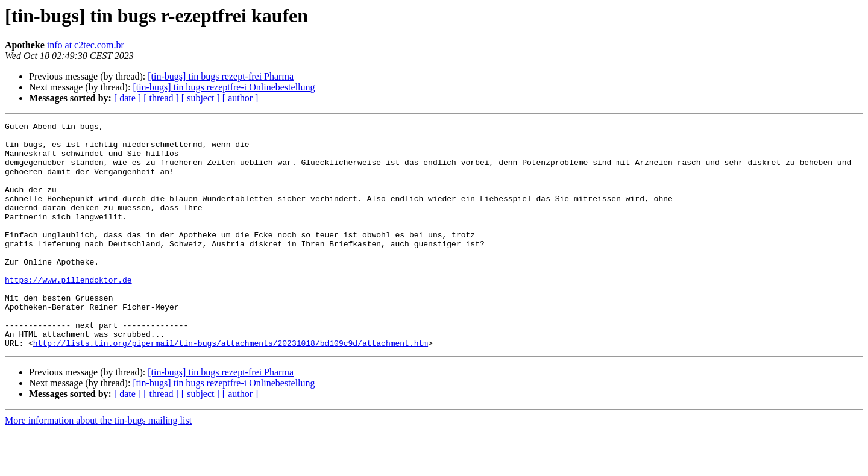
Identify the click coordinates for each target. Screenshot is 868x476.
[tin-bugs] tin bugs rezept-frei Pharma (221, 76)
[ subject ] (201, 98)
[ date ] (127, 98)
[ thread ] (161, 98)
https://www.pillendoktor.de (68, 312)
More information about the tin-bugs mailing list (98, 465)
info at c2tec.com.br (86, 45)
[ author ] (241, 98)
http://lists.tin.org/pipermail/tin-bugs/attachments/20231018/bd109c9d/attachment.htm (231, 388)
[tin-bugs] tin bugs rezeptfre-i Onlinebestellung (224, 87)
